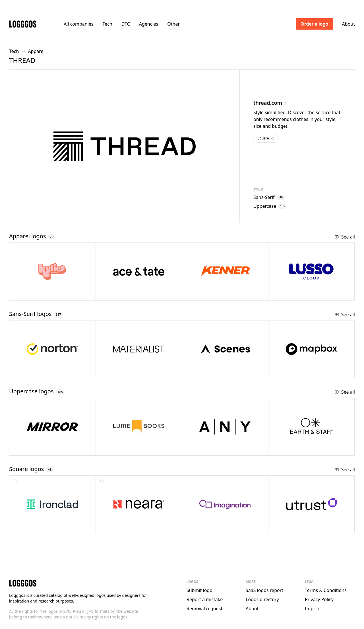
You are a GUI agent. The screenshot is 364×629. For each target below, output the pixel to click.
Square (266, 138)
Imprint (313, 609)
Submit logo (199, 590)
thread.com (270, 103)
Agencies (149, 24)
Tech (107, 24)
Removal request (204, 609)
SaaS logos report (264, 590)
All (78, 24)
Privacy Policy (319, 599)
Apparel (36, 51)
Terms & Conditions (326, 590)
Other (173, 24)
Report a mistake (205, 599)
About (349, 24)
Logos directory (262, 599)
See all (345, 237)
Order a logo (315, 24)
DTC (126, 24)
